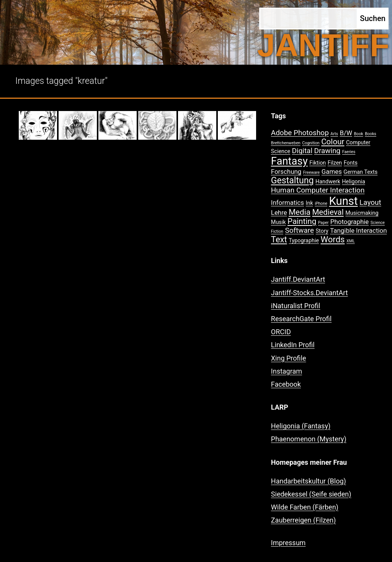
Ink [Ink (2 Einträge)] (310, 203)
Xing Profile (289, 358)
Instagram (287, 371)
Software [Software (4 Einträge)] (299, 230)
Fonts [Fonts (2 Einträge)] (351, 163)
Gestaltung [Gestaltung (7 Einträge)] (292, 181)
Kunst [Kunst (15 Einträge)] (343, 201)
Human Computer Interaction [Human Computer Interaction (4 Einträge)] (318, 190)
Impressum (288, 543)
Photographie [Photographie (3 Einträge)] (350, 222)
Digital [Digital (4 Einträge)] (302, 151)
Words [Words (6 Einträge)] (333, 239)
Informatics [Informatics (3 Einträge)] (287, 203)
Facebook (286, 384)
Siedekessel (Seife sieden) (311, 494)
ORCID (281, 332)
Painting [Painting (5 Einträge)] (302, 221)
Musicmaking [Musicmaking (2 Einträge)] (362, 213)
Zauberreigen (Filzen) (304, 520)
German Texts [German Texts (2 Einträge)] (360, 172)
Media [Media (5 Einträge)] (300, 212)
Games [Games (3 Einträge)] (332, 172)
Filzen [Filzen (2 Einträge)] (335, 163)
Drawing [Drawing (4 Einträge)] (327, 151)
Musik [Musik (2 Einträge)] (278, 222)
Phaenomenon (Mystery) (309, 439)
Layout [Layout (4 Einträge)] (370, 202)
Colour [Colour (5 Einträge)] (333, 142)
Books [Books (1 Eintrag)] (371, 134)
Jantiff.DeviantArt (298, 279)
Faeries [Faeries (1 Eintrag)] (349, 152)
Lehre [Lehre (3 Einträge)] (279, 212)
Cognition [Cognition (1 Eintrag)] (311, 143)
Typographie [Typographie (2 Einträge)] (304, 241)
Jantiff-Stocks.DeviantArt (310, 293)
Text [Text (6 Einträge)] (279, 239)
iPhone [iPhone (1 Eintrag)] (321, 203)
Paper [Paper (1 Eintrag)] (323, 223)
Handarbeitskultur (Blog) (309, 481)
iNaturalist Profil (296, 306)
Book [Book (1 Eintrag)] (358, 134)
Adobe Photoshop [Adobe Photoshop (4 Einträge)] (300, 133)
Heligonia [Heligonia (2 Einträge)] (353, 182)
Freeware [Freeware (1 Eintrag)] (312, 172)
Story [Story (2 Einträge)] (322, 231)
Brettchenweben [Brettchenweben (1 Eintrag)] (286, 143)
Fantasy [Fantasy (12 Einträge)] (289, 161)
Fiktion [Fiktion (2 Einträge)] (318, 163)
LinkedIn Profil (293, 345)
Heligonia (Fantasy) (301, 426)
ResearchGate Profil (301, 319)
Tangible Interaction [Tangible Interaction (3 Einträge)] (358, 230)
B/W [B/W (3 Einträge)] (346, 133)
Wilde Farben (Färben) (305, 507)
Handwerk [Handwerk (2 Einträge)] (328, 182)
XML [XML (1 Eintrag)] (351, 241)
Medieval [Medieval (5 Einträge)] (328, 212)
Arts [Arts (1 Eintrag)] (334, 134)
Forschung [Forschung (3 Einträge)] (286, 172)
